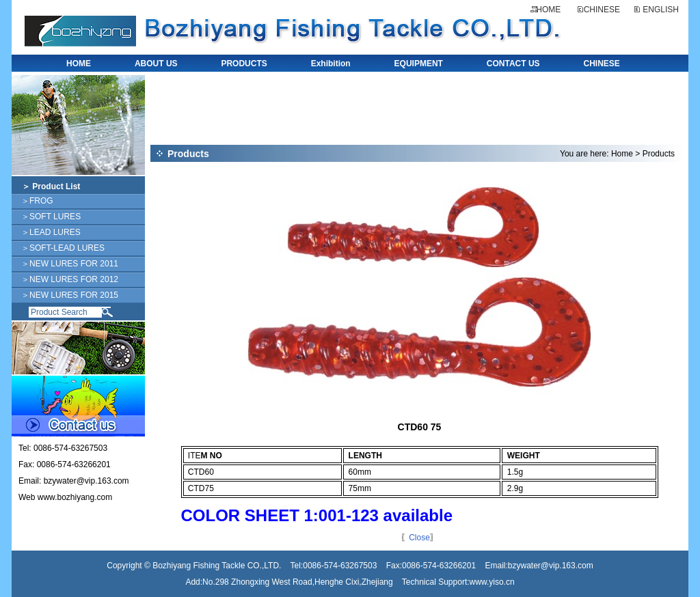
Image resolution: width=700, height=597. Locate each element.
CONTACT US (513, 64)
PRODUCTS (244, 64)
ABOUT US (156, 64)
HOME (548, 10)
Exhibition (331, 64)
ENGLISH (661, 10)
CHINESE (602, 10)
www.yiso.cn (492, 582)
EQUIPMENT (419, 64)
